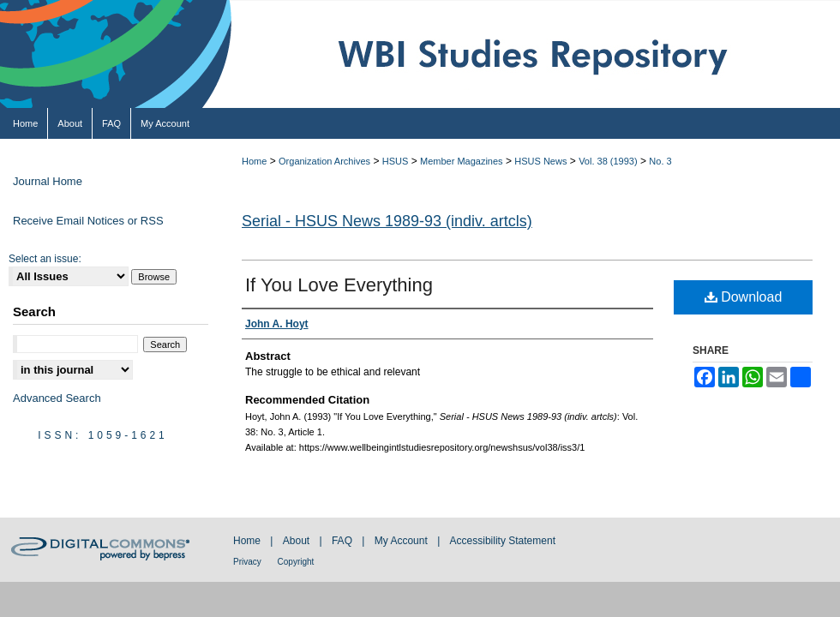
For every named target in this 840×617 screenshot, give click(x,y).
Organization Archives (324, 161)
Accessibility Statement (503, 541)
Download (744, 297)
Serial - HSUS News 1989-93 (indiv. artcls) (387, 221)
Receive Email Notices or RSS (88, 221)
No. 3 (660, 161)
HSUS (396, 161)
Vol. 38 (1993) (608, 161)
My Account (402, 541)
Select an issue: (45, 259)
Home (254, 161)
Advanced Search (57, 398)
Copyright (296, 562)
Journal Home (48, 181)
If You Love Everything (339, 285)
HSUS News (540, 161)
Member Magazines (462, 161)
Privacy (249, 562)
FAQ (343, 541)
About (298, 541)
